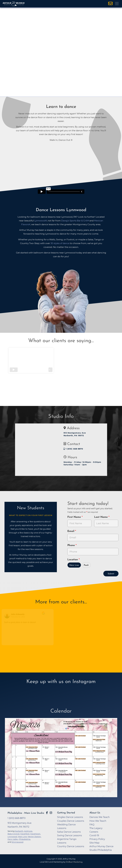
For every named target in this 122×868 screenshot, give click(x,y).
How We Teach (98, 821)
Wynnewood (17, 842)
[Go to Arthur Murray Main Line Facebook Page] (47, 813)
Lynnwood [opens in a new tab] (40, 221)
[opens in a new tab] (61, 758)
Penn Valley (13, 839)
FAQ (92, 824)
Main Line (74, 565)
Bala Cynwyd (13, 834)
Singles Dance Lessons (70, 817)
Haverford (25, 834)
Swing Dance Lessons (69, 835)
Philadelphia (25, 839)
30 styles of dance (60, 243)
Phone (72, 545)
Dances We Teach (100, 817)
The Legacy (96, 828)
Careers (94, 832)
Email (71, 531)
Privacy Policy (97, 839)
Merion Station (34, 837)
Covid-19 (94, 835)
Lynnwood (12, 837)
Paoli (86, 565)
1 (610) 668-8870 (73, 449)
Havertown (35, 834)
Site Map (94, 843)
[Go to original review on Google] (48, 615)
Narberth (19, 831)
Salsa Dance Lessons (69, 832)
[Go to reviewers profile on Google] (8, 616)
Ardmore (28, 831)
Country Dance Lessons (71, 846)
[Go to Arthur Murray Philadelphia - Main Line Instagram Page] (51, 813)
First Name (75, 517)
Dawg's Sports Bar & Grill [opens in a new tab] (74, 221)
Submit (111, 574)
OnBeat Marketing (74, 862)
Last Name (101, 517)
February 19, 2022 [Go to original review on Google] (19, 617)
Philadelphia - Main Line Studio (26, 813)
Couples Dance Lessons (71, 821)
